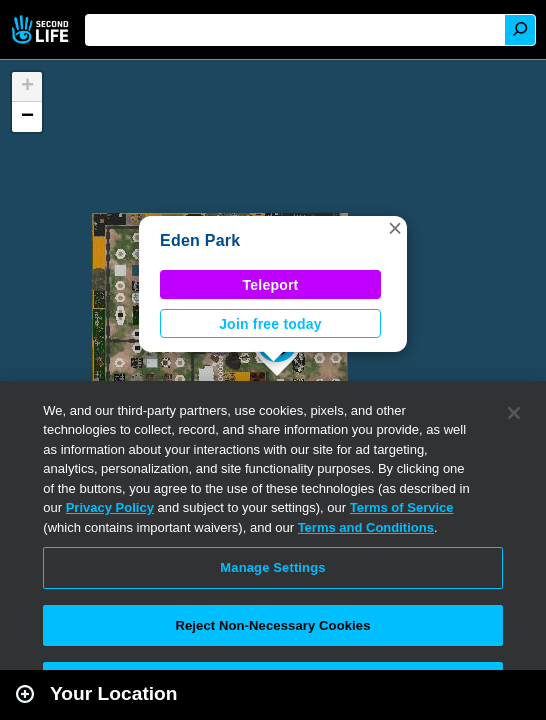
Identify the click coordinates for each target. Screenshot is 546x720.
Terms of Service (402, 507)
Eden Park (200, 240)
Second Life (42, 29)
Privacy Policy (110, 507)
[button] (395, 228)
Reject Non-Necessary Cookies (272, 625)
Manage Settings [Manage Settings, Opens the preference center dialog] (272, 567)
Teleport (271, 285)
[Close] (514, 413)
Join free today (270, 324)
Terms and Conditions (366, 527)
